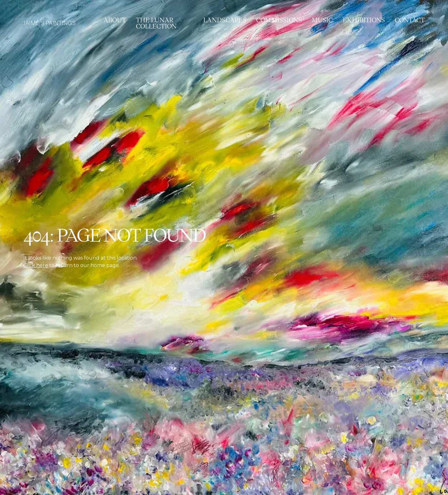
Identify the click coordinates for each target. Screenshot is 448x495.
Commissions (279, 20)
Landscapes (225, 20)
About (115, 20)
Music (322, 20)
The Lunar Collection (156, 23)
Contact (410, 20)
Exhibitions (364, 20)
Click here (36, 265)
